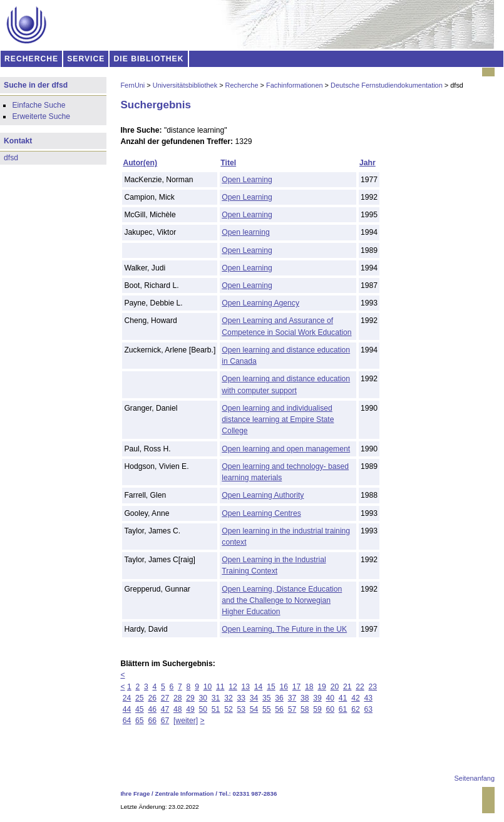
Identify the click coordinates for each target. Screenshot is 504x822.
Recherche (242, 85)
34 (254, 698)
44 (127, 709)
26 (152, 698)
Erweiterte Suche (41, 116)
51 (216, 709)
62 (356, 709)
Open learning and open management (286, 449)
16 (284, 687)
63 (368, 709)
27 (165, 698)
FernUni (132, 85)
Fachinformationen (295, 85)
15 (271, 687)
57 (292, 709)
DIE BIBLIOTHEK (149, 59)
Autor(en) (140, 163)
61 (343, 709)
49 (190, 709)
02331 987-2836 (255, 794)
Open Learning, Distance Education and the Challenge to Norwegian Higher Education (282, 600)
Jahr (368, 163)
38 (305, 698)
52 (229, 709)
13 (246, 687)
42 (356, 698)
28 (178, 698)
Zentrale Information (185, 794)
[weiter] (186, 721)
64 (127, 721)
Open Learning (247, 180)
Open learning (245, 232)
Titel (228, 163)
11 (220, 687)
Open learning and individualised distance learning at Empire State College (278, 419)
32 (229, 698)
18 (309, 687)
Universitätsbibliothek (185, 85)
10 (208, 687)
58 (305, 709)
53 (241, 709)
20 (335, 687)
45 (140, 709)
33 (241, 698)
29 (190, 698)
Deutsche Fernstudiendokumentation (387, 85)
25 (140, 698)
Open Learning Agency (260, 303)
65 (140, 721)
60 (331, 709)
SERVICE (86, 59)
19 (322, 687)
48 (178, 709)
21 (347, 687)
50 (203, 709)
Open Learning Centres (261, 513)
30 (203, 698)
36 (279, 698)
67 (165, 721)
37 (292, 698)
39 (317, 698)
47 (165, 709)
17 (297, 687)
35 (267, 698)
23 (373, 687)
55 (267, 709)
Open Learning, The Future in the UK (284, 629)
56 (279, 709)
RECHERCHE (31, 59)
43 (368, 698)
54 (254, 709)
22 (360, 687)
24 (127, 698)
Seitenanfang (475, 778)
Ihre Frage (135, 794)
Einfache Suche (39, 105)
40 (331, 698)
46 (152, 709)
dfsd (11, 158)
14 (259, 687)
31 (216, 698)
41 (343, 698)
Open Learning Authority (263, 495)
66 (152, 721)
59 (317, 709)
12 (233, 687)
